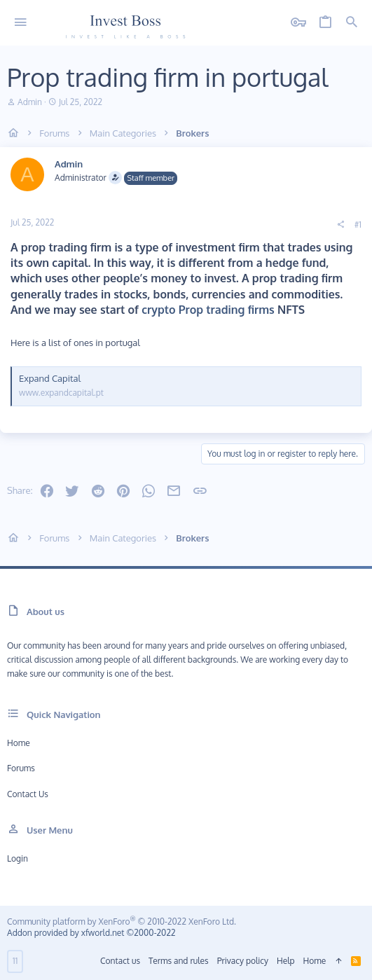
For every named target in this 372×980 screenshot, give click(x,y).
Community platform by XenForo (122, 922)
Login (18, 858)
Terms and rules (179, 961)
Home (19, 743)
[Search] (352, 23)
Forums (21, 768)
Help (286, 961)
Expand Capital (50, 378)
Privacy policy (243, 961)
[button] (21, 23)
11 (15, 961)
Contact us (28, 794)
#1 (358, 225)
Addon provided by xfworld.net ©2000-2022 (91, 933)
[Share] (340, 225)
